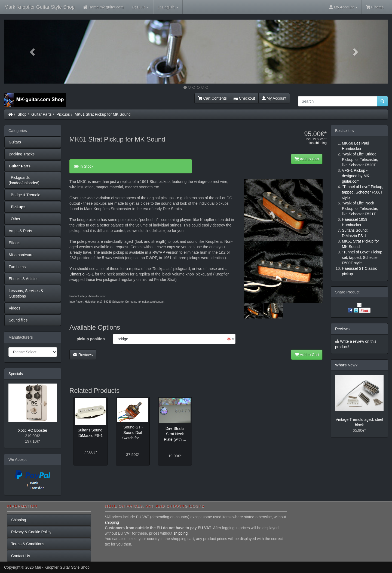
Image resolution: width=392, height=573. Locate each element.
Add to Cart (307, 159)
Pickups (63, 114)
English (168, 7)
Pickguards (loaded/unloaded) (24, 180)
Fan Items (17, 267)
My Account (274, 98)
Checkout (244, 98)
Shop (22, 114)
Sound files (18, 320)
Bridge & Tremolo (24, 195)
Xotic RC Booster (33, 430)
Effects (15, 243)
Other (15, 219)
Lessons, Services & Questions (26, 293)
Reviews (83, 355)
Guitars (15, 142)
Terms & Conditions (28, 544)
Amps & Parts (20, 231)
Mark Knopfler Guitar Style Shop (39, 7)
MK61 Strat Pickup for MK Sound (102, 114)
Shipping (19, 520)
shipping (321, 143)
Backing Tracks (22, 154)
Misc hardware (21, 255)
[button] (33, 52)
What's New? (346, 365)
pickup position (91, 339)
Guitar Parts (42, 114)
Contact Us (21, 556)
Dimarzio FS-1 (82, 274)
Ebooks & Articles (24, 279)
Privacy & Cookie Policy (31, 532)
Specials (16, 374)
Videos (15, 308)
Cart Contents (212, 98)
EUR (141, 7)
